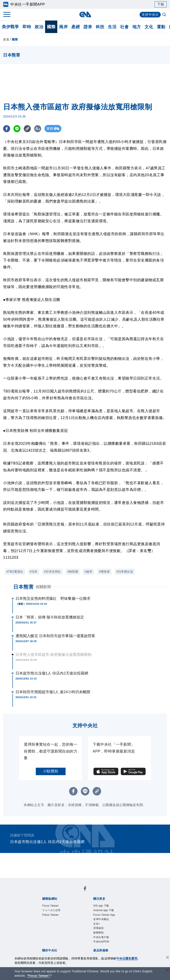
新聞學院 (98, 933)
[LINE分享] (17, 129)
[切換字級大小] (38, 129)
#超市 (88, 572)
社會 (124, 27)
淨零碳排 (98, 928)
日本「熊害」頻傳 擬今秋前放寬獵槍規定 (50, 617)
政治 (39, 27)
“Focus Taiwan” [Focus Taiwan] (39, 976)
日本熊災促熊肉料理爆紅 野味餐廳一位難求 (53, 599)
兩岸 (63, 27)
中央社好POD (101, 942)
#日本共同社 (52, 572)
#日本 (34, 572)
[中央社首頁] (85, 14)
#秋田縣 (73, 572)
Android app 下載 (104, 910)
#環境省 (104, 572)
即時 (27, 27)
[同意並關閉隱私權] (168, 958)
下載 (161, 4)
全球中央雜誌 (101, 919)
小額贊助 (51, 771)
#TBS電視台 (15, 572)
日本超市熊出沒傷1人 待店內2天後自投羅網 (52, 673)
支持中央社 (150, 15)
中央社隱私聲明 (127, 958)
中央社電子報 (101, 937)
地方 (137, 27)
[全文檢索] (165, 15)
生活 (112, 27)
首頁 (6, 39)
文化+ (97, 924)
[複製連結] (28, 129)
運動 (161, 27)
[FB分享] (7, 129)
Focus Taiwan (50, 906)
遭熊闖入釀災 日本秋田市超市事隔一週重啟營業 (55, 636)
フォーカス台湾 (51, 910)
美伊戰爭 (10, 27)
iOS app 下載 (101, 906)
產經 (76, 27)
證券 (88, 27)
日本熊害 (23, 587)
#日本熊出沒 (125, 572)
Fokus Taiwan (50, 915)
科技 (100, 27)
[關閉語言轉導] (168, 971)
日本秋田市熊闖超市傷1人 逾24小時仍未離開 (53, 692)
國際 (51, 27)
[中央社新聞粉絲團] (85, 889)
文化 (149, 27)
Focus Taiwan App (104, 915)
